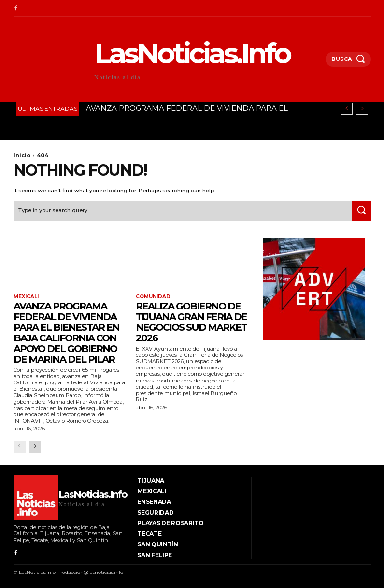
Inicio (22, 155)
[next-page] (35, 447)
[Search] (361, 211)
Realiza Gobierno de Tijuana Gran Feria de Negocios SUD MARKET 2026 (191, 322)
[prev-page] (20, 447)
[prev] (347, 109)
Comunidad (153, 297)
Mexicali (26, 297)
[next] (362, 109)
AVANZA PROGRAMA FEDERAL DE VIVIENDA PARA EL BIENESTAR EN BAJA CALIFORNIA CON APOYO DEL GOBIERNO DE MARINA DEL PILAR (66, 333)
